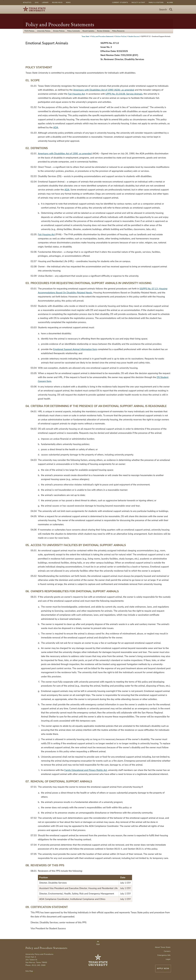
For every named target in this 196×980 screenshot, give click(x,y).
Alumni (170, 3)
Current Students (120, 3)
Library (45, 3)
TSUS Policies (29, 31)
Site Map (29, 971)
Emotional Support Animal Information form (75, 349)
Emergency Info (164, 955)
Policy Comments (74, 31)
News (68, 3)
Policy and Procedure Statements (60, 24)
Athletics (27, 3)
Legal (168, 959)
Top (98, 943)
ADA (56, 127)
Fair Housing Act (76, 94)
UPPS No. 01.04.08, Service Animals (124, 94)
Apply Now (157, 968)
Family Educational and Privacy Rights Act (86, 770)
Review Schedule (103, 31)
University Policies (44, 31)
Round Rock (57, 3)
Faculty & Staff (138, 3)
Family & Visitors (156, 3)
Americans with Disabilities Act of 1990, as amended (65, 154)
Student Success (134, 36)
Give (37, 3)
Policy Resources (118, 31)
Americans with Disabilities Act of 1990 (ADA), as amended (104, 90)
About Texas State (163, 947)
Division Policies (59, 31)
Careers (167, 951)
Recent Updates (88, 31)
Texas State (86, 36)
